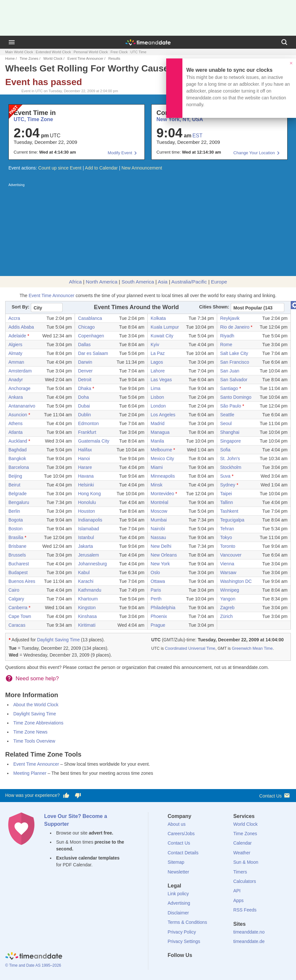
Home (10, 58)
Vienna (227, 564)
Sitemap (176, 862)
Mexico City (162, 459)
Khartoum (88, 599)
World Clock (53, 58)
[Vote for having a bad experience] (78, 796)
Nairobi (158, 529)
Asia (163, 282)
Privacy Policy (182, 932)
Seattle (227, 415)
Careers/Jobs (181, 834)
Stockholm (231, 467)
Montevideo (162, 494)
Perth (156, 599)
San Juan (230, 371)
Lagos (157, 362)
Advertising (179, 903)
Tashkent (229, 511)
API (237, 891)
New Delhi (161, 546)
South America (138, 282)
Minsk (157, 485)
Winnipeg (229, 590)
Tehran (227, 529)
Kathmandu (90, 590)
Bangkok (17, 459)
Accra (14, 318)
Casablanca (90, 318)
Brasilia (16, 537)
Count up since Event (60, 168)
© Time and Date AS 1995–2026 (33, 965)
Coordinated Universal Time (190, 648)
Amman (16, 362)
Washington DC (236, 581)
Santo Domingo (236, 397)
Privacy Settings (184, 941)
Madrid (158, 423)
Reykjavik (230, 318)
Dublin (84, 415)
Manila (157, 441)
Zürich (226, 616)
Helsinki (86, 485)
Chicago (86, 327)
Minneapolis (163, 476)
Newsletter (179, 872)
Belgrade (18, 494)
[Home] (34, 957)
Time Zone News (30, 732)
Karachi (86, 581)
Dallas (84, 345)
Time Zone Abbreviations (38, 723)
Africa (75, 282)
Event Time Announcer (86, 58)
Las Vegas (161, 380)
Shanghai (230, 432)
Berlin (14, 511)
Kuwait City (162, 336)
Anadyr (16, 380)
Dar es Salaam (93, 353)
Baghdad (18, 450)
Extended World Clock (53, 52)
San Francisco (234, 362)
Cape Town (20, 616)
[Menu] (12, 42)
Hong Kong (89, 494)
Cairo (14, 590)
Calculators (245, 881)
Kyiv (155, 345)
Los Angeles (163, 415)
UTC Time (139, 52)
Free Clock (119, 52)
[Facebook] (173, 967)
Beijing (15, 476)
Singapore (230, 441)
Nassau (158, 537)
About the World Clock (36, 705)
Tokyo (226, 537)
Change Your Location (254, 153)
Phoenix (159, 616)
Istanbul (86, 537)
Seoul (226, 423)
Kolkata (158, 318)
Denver (85, 371)
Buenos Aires (22, 581)
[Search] (284, 42)
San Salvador (234, 380)
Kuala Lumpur (165, 327)
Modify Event (120, 153)
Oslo (155, 572)
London (158, 406)
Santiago (229, 388)
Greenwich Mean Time (252, 648)
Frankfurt (87, 432)
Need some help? (37, 678)
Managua (160, 432)
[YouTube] (216, 967)
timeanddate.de (249, 941)
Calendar (243, 843)
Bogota (16, 520)
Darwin (85, 362)
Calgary (16, 599)
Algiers (15, 345)
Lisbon (157, 397)
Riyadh (227, 336)
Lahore (158, 371)
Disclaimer (178, 913)
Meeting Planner (30, 773)
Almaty (15, 353)
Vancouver (231, 555)
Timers (240, 872)
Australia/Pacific (189, 282)
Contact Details (183, 853)
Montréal (159, 502)
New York (160, 564)
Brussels (17, 555)
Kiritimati (87, 625)
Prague (158, 625)
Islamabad (88, 529)
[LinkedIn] (194, 967)
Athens (16, 423)
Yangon (228, 599)
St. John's (230, 459)
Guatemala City (93, 441)
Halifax (85, 450)
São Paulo (231, 406)
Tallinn (227, 502)
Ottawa (158, 581)
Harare (85, 467)
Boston (16, 529)
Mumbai (159, 520)
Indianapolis (90, 520)
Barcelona (19, 467)
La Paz (158, 353)
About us (177, 824)
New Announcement (142, 168)
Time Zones (29, 58)
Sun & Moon (246, 862)
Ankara (16, 397)
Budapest (18, 572)
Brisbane (17, 546)
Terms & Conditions (187, 922)
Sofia (225, 450)
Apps (239, 900)
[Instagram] (205, 967)
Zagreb (227, 608)
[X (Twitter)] (183, 967)
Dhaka (84, 388)
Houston (86, 511)
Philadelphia (163, 608)
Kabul (84, 572)
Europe (219, 282)
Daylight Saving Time (58, 640)
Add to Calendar (101, 168)
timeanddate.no (249, 932)
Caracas (17, 625)
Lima (155, 388)
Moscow (159, 511)
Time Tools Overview (34, 741)
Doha (83, 397)
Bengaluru (19, 502)
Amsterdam (20, 371)
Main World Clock (19, 52)
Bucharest (19, 564)
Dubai (84, 406)
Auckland (18, 441)
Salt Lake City (234, 353)
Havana (86, 476)
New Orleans (164, 555)
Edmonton (88, 423)
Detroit (85, 380)
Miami (157, 467)
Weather (242, 853)
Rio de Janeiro (235, 327)
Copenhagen (91, 336)
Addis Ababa (21, 327)
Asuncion (18, 415)
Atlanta (16, 432)
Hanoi (84, 459)
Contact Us (275, 795)
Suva (225, 476)
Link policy (178, 894)
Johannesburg (92, 564)
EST (197, 136)
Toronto (228, 546)
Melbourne (161, 450)
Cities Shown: (214, 307)
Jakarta (85, 546)
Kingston (87, 608)
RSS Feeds (245, 910)
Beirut (14, 485)
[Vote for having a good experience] (66, 796)
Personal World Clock (91, 52)
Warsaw (228, 572)
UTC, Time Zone (33, 119)
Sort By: (20, 307)
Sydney (228, 485)
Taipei (226, 494)
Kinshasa (87, 616)
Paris (156, 590)
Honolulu (87, 502)
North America (102, 282)
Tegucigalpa (232, 520)
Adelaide (17, 336)
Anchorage (19, 388)
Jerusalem (88, 555)
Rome (226, 345)
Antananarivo (22, 406)
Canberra (18, 608)
